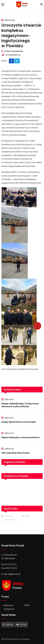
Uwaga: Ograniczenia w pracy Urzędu (19, 422)
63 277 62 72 (11, 564)
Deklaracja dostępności (9, 518)
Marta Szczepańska (15, 51)
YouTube (21, 625)
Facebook (8, 625)
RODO (27, 516)
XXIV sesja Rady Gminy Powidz (15, 453)
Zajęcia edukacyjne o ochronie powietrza (20, 437)
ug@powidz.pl (14, 574)
